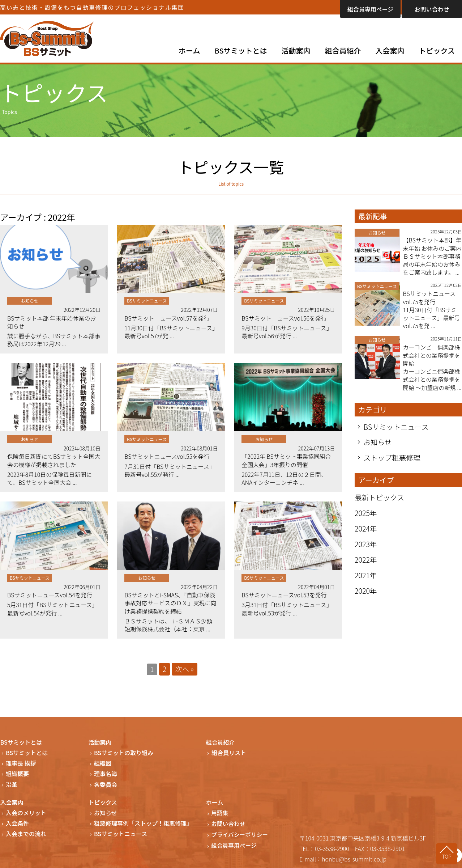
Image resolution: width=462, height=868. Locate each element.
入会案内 (390, 50)
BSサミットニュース (397, 436)
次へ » (185, 671)
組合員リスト (229, 755)
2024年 (366, 538)
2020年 (366, 600)
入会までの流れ (26, 836)
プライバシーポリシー (240, 836)
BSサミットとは (241, 50)
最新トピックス (380, 507)
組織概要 (17, 776)
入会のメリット (26, 815)
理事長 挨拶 (21, 765)
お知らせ (378, 452)
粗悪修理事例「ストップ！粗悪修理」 (143, 825)
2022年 (366, 569)
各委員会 (106, 786)
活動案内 (296, 50)
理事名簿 (106, 776)
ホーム (189, 50)
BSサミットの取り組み (124, 755)
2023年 (366, 554)
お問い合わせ (432, 9)
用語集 (220, 815)
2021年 (366, 585)
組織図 (103, 765)
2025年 (366, 523)
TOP (448, 856)
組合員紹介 (343, 50)
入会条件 (17, 825)
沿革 (12, 786)
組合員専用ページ (371, 9)
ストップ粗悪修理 (393, 467)
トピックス (437, 50)
